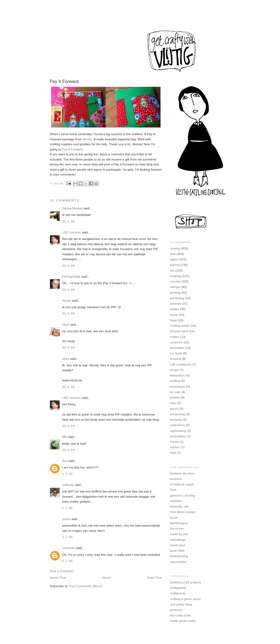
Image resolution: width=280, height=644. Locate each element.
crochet (175, 281)
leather (175, 447)
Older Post (154, 578)
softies (175, 337)
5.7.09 (67, 561)
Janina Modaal (72, 208)
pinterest (176, 610)
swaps (175, 309)
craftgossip (178, 593)
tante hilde (177, 551)
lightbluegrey (179, 523)
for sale (175, 392)
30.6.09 (68, 221)
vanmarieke (178, 562)
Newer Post (58, 578)
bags (173, 320)
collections (177, 425)
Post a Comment (62, 571)
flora (173, 490)
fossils (174, 442)
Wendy (87, 139)
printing (175, 293)
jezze (174, 518)
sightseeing (178, 431)
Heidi (66, 325)
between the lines (182, 473)
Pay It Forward (72, 149)
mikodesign (178, 540)
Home (107, 578)
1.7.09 (67, 474)
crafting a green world (185, 599)
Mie (65, 437)
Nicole (66, 301)
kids (173, 254)
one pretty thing (181, 604)
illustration (177, 348)
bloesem (176, 479)
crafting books (180, 326)
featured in (178, 375)
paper (174, 259)
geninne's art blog (183, 495)
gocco (174, 409)
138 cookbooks (181, 364)
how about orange (183, 512)
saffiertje (68, 485)
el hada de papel (182, 484)
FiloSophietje (71, 277)
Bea (65, 461)
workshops (178, 387)
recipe (174, 370)
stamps (175, 287)
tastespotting (179, 556)
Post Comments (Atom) (86, 586)
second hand (179, 331)
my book (176, 353)
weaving (176, 420)
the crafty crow (180, 615)
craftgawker (178, 588)
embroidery (178, 436)
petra (66, 359)
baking (175, 265)
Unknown (69, 548)
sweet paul (178, 545)
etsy (173, 403)
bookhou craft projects (186, 582)
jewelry (175, 397)
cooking (176, 276)
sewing (175, 248)
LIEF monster (72, 232)
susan (66, 519)
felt (172, 271)
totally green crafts (183, 621)
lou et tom (177, 529)
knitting (175, 381)
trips (173, 453)
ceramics (176, 342)
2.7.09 (67, 537)
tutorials (176, 304)
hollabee (176, 501)
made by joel (179, 534)
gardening (177, 298)
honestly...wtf (179, 506)
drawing (176, 359)
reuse (174, 315)
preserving (177, 414)
